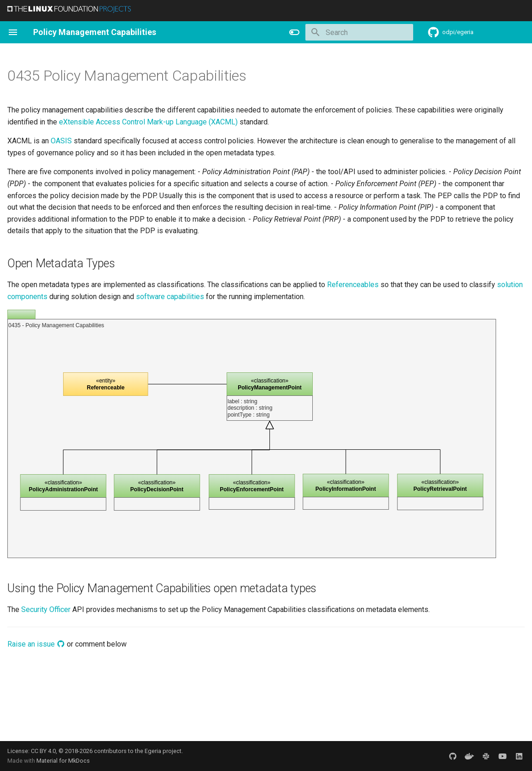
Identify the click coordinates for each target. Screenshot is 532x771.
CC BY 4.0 (43, 751)
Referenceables (353, 285)
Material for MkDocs (63, 761)
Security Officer (46, 609)
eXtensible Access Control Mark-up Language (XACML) (148, 122)
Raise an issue (36, 644)
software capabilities (170, 297)
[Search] (359, 32)
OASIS (61, 141)
